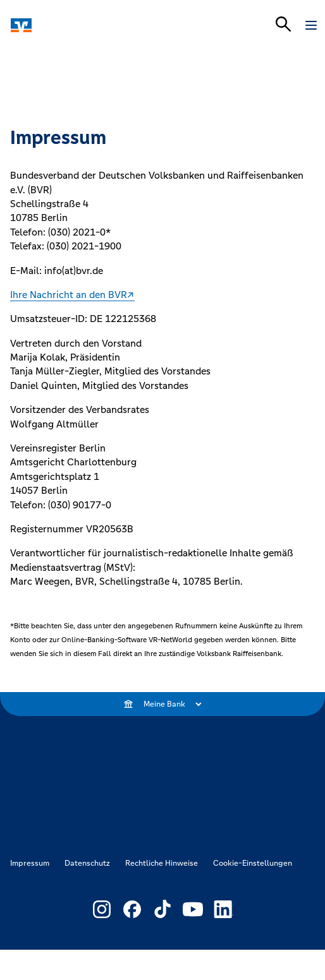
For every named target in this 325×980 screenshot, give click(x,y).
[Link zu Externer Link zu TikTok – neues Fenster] (162, 909)
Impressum (30, 863)
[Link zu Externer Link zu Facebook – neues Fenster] (132, 909)
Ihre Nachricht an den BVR (69, 295)
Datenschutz (87, 863)
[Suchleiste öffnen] (283, 24)
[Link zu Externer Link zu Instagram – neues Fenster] (102, 909)
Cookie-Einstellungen (253, 863)
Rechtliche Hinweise (162, 863)
